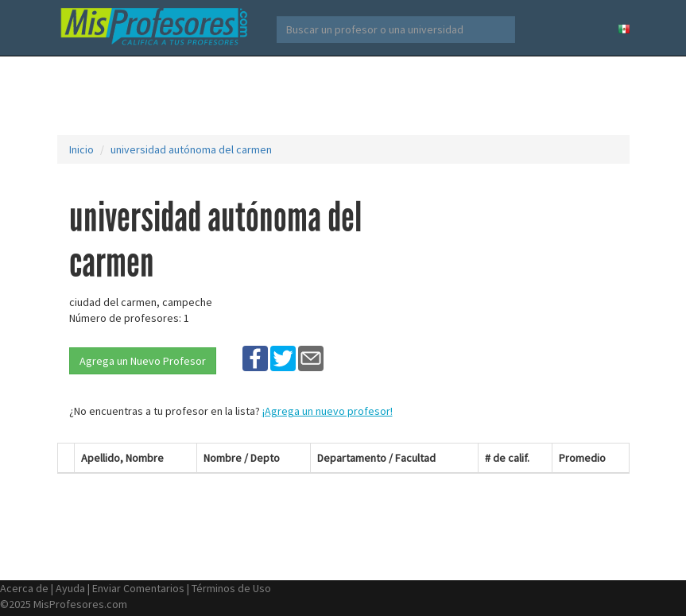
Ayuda (70, 588)
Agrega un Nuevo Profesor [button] (143, 361)
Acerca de (24, 588)
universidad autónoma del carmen (191, 149)
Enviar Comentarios (138, 588)
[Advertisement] (347, 95)
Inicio (81, 149)
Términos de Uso (231, 588)
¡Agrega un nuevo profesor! (327, 411)
